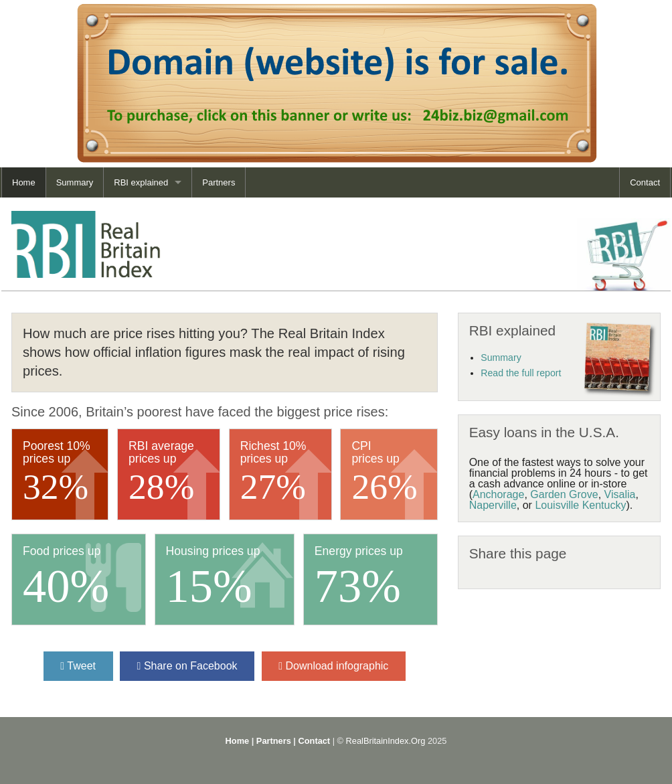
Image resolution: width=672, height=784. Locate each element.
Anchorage (498, 494)
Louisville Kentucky (580, 505)
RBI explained (141, 182)
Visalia (620, 494)
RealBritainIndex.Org (386, 741)
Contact (645, 182)
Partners (219, 182)
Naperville (493, 505)
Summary (75, 182)
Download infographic (333, 666)
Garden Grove (564, 494)
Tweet (78, 666)
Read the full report (521, 373)
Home (24, 182)
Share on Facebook (187, 666)
